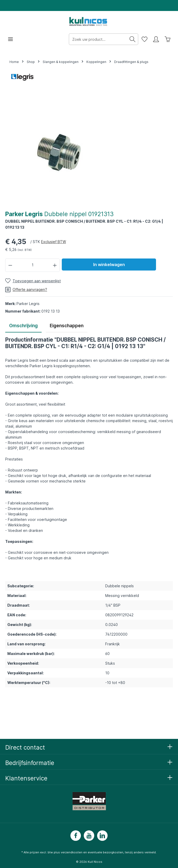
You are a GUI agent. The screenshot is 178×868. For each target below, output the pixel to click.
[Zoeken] (133, 39)
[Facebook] (76, 836)
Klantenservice (26, 778)
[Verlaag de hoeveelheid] (10, 265)
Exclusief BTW (54, 242)
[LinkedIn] (102, 836)
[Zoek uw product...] (98, 39)
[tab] (23, 326)
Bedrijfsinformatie (30, 763)
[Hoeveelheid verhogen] (55, 265)
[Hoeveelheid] (33, 265)
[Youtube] (89, 836)
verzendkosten (72, 852)
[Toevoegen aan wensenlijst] (33, 281)
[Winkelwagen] (168, 39)
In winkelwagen (109, 265)
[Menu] (10, 39)
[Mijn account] (156, 39)
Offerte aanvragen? (26, 290)
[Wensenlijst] (144, 39)
